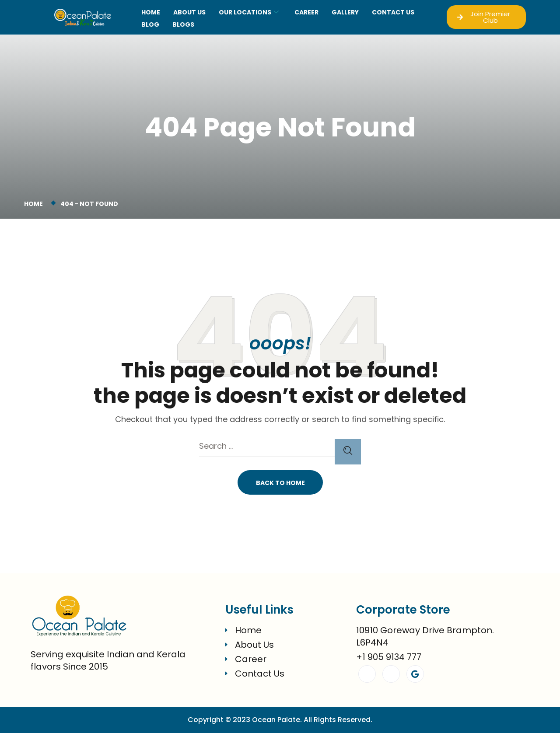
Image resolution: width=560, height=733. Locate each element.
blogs (183, 24)
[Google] (415, 674)
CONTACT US (393, 12)
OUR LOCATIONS (249, 12)
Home (151, 12)
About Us (189, 12)
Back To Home (280, 483)
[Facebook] (367, 674)
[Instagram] (391, 674)
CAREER (306, 12)
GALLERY (345, 12)
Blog (150, 24)
